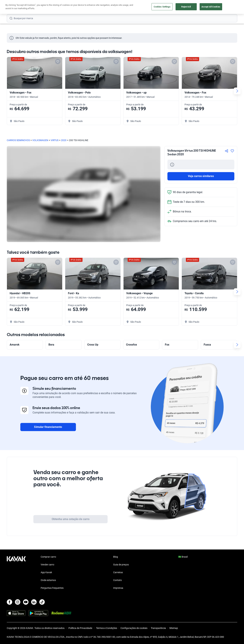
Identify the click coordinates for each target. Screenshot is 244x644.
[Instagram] (18, 602)
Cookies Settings (162, 7)
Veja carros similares (201, 176)
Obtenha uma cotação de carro (71, 519)
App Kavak (46, 572)
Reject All (186, 7)
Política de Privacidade (81, 628)
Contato (118, 580)
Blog (116, 557)
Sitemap (174, 628)
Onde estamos (48, 580)
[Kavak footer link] (16, 573)
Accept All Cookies (211, 7)
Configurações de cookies (134, 628)
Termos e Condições (107, 628)
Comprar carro (48, 557)
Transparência (158, 628)
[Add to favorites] (58, 61)
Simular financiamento (48, 427)
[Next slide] (237, 91)
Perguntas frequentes (52, 588)
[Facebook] (9, 602)
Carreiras (118, 572)
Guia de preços (121, 565)
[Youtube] (26, 602)
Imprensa (118, 588)
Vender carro (47, 565)
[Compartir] (227, 151)
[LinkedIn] (34, 602)
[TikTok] (42, 602)
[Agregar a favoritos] (232, 151)
